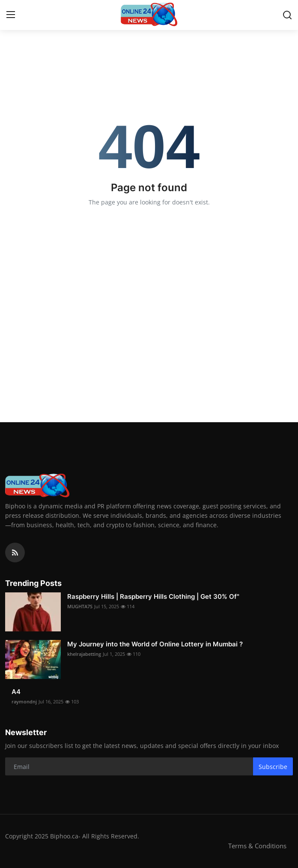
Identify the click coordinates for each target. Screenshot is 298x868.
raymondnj (24, 701)
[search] (287, 15)
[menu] (11, 15)
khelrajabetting (84, 654)
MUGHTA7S (80, 606)
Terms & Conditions (257, 846)
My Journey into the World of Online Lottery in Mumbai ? (155, 644)
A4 (16, 692)
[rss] (15, 553)
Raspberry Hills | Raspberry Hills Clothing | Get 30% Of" (153, 596)
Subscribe (273, 767)
